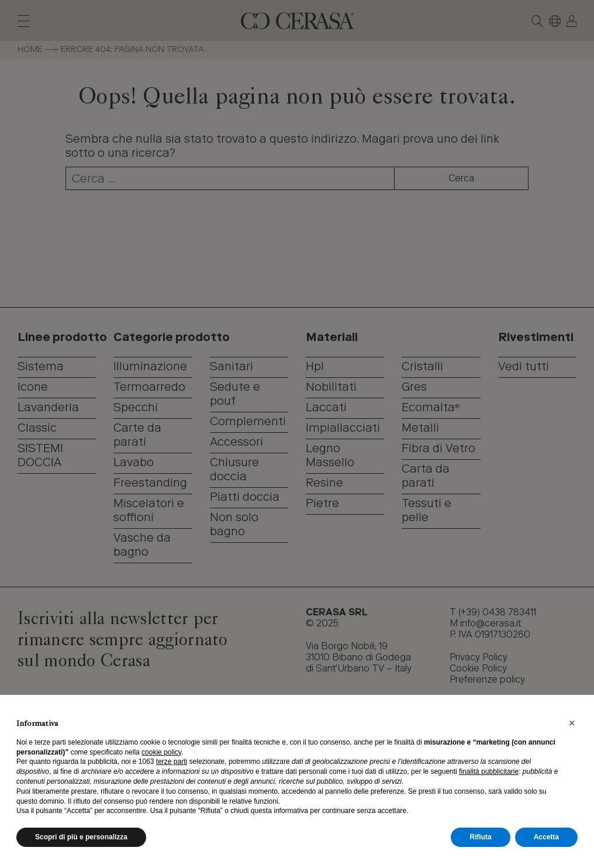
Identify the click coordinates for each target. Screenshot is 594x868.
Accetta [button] (546, 837)
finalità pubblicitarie (489, 771)
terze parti (172, 762)
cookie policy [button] (161, 752)
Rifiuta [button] (480, 837)
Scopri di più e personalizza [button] (81, 837)
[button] (572, 723)
